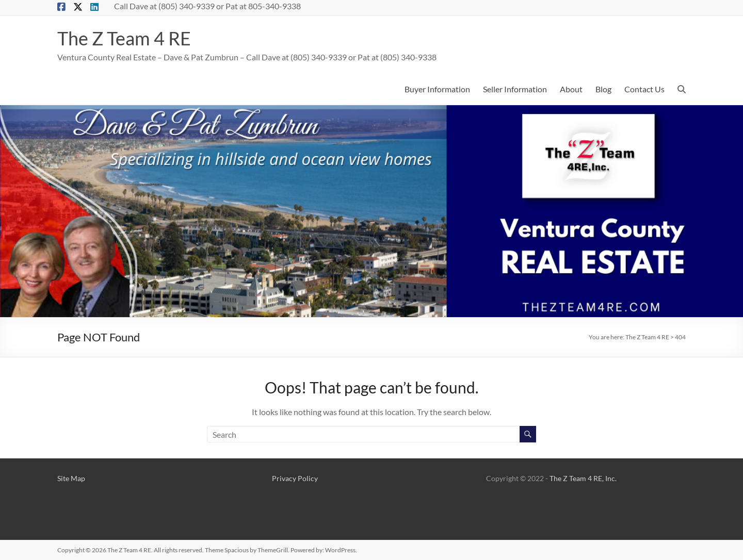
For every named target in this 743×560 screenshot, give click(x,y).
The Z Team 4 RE (124, 38)
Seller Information (515, 89)
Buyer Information (437, 89)
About (571, 89)
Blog (603, 89)
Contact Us (644, 89)
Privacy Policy (295, 478)
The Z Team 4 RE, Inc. (583, 478)
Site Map (71, 478)
